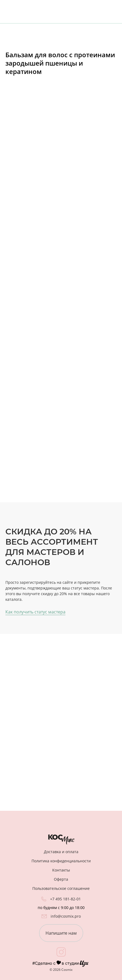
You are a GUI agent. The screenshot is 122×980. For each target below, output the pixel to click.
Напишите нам (61, 933)
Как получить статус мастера (35, 612)
